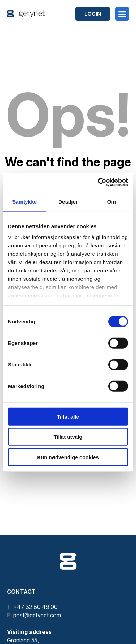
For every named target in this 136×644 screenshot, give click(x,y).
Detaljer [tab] (68, 201)
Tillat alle (68, 416)
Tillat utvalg (68, 437)
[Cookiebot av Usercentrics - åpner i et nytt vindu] (98, 182)
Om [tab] (112, 201)
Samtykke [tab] (24, 201)
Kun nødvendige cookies (68, 457)
